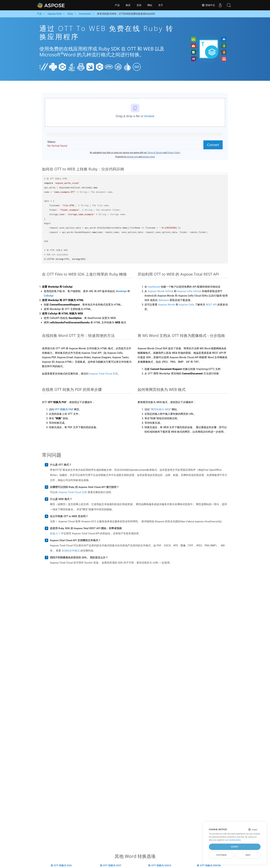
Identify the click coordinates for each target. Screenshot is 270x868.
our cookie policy (233, 840)
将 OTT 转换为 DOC (61, 865)
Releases (164, 300)
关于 (161, 5)
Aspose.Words (167, 305)
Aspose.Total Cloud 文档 (73, 492)
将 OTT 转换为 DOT (111, 865)
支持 (139, 5)
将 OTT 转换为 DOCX (160, 865)
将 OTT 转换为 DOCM (209, 865)
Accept (235, 847)
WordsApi (121, 291)
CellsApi (49, 296)
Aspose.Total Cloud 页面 (103, 374)
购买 (128, 5)
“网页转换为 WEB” (161, 409)
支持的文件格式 (71, 551)
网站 (150, 5)
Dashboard (154, 287)
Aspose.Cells (187, 305)
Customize (221, 855)
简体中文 (208, 5)
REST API (211, 305)
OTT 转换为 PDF (64, 409)
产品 (117, 5)
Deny (248, 855)
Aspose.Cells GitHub (189, 291)
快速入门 (55, 533)
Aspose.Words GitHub (160, 291)
